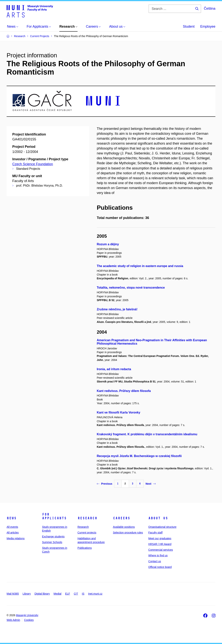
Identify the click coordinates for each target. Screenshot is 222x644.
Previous (105, 484)
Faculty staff (155, 533)
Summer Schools (52, 542)
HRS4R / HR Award (160, 544)
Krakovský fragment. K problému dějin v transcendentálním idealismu (147, 434)
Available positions (124, 527)
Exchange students (53, 537)
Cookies (29, 620)
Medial (57, 594)
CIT (76, 594)
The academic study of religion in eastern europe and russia (140, 266)
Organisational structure (162, 527)
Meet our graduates (160, 538)
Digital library (42, 594)
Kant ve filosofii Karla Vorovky (119, 412)
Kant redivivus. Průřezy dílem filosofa (124, 391)
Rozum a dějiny (108, 244)
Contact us (155, 561)
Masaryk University (27, 615)
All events (12, 527)
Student (189, 26)
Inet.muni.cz (95, 594)
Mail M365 (13, 594)
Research (87, 518)
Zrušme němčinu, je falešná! (117, 309)
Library (27, 594)
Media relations (16, 538)
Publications (85, 548)
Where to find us (158, 555)
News (12, 518)
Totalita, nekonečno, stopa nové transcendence (131, 288)
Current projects (87, 533)
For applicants (54, 516)
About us (158, 518)
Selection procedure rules (128, 533)
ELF (68, 594)
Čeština (210, 9)
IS (83, 594)
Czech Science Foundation (33, 164)
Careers (121, 518)
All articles (13, 533)
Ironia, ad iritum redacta (114, 369)
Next (151, 484)
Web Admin (13, 620)
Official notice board (160, 567)
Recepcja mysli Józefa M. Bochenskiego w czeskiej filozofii (139, 456)
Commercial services (161, 550)
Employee (208, 26)
